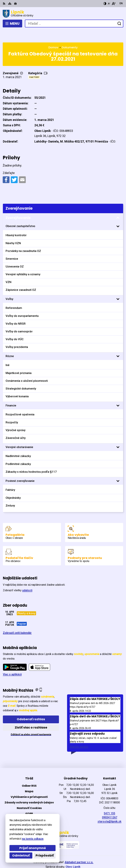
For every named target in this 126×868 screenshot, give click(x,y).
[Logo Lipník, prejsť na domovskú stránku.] (63, 14)
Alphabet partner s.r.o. (79, 850)
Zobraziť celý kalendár (17, 620)
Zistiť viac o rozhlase (31, 715)
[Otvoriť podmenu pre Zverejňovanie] (118, 205)
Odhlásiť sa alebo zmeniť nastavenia (31, 722)
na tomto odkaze (33, 839)
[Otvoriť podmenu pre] (118, 214)
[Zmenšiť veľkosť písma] (109, 4)
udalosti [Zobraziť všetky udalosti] (27, 578)
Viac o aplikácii (12, 662)
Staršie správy (79, 734)
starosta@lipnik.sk (109, 809)
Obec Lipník (73, 854)
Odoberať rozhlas (31, 707)
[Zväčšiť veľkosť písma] (114, 4)
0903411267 (110, 805)
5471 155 (109, 801)
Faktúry (34, 65)
